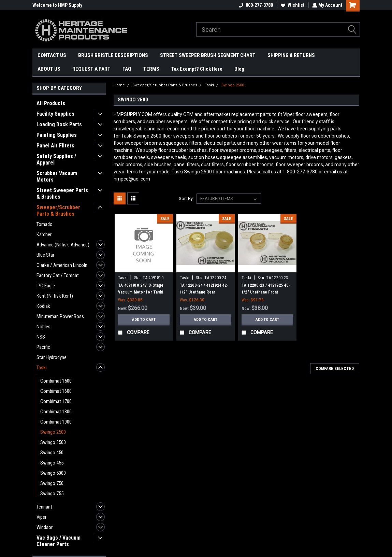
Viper (41, 517)
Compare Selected (335, 369)
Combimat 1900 (56, 422)
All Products (51, 103)
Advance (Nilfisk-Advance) (63, 245)
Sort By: (186, 198)
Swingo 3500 (53, 442)
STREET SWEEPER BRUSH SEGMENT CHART (208, 55)
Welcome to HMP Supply (57, 5)
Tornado (45, 224)
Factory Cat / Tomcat (58, 275)
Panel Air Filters (55, 146)
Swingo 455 (52, 463)
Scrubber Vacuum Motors (57, 176)
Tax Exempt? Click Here (197, 69)
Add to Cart (144, 319)
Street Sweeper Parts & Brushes (62, 194)
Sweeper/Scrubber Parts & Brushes (58, 211)
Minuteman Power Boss (60, 316)
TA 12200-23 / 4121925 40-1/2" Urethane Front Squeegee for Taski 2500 (266, 292)
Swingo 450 (52, 453)
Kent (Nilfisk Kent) (55, 296)
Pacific (43, 347)
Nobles (43, 327)
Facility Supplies (55, 114)
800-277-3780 (255, 5)
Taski (42, 368)
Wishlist (292, 5)
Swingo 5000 (53, 473)
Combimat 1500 (56, 381)
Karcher (44, 234)
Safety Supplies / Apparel (56, 159)
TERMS (151, 69)
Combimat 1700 (56, 401)
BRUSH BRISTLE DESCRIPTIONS (113, 55)
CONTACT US (52, 55)
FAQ (127, 69)
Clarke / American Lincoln (62, 265)
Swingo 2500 (53, 432)
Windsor (45, 527)
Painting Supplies (57, 135)
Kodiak (43, 306)
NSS (41, 337)
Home (119, 85)
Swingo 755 (52, 494)
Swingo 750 (52, 483)
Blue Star (45, 255)
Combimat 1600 (56, 391)
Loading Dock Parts (59, 124)
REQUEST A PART (91, 69)
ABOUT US (49, 69)
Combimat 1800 (56, 412)
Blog (239, 69)
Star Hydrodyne (52, 357)
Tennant (44, 507)
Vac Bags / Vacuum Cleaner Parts (59, 541)
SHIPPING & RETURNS (291, 55)
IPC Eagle (46, 286)
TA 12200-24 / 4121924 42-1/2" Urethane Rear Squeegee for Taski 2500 (204, 292)
